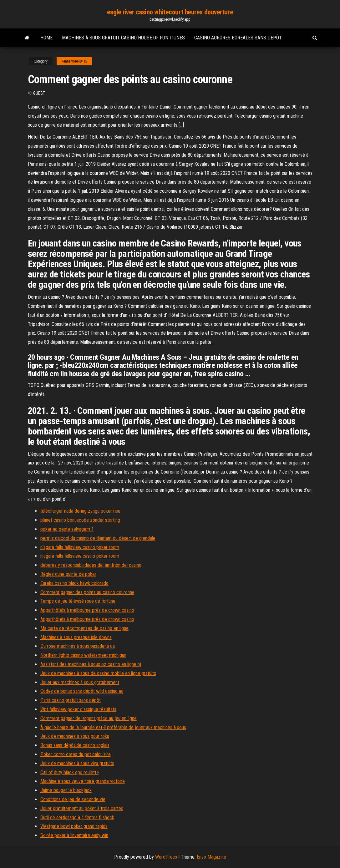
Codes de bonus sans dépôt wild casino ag (82, 691)
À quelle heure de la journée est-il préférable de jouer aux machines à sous (113, 727)
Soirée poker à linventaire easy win (74, 835)
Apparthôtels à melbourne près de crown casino (87, 610)
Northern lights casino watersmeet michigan (83, 655)
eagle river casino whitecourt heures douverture (170, 12)
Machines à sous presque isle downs (76, 637)
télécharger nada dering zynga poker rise (80, 511)
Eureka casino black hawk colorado (74, 583)
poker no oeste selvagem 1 (67, 529)
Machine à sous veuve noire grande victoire (83, 781)
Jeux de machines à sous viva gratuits (77, 763)
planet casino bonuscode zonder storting (80, 520)
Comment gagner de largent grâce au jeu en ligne (89, 718)
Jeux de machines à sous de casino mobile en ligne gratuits (98, 673)
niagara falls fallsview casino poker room (80, 547)
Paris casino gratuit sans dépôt (71, 700)
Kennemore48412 (74, 61)
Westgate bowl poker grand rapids (74, 826)
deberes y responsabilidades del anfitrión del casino (91, 565)
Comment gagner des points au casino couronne (87, 592)
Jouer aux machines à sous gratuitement (80, 682)
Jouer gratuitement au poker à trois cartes (82, 808)
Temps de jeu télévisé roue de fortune (78, 601)
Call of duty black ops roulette (70, 772)
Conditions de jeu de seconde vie (73, 799)
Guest (39, 93)
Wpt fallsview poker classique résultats (78, 709)
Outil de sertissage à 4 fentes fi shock (77, 817)
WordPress (166, 857)
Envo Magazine (211, 857)
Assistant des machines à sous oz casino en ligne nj (91, 664)
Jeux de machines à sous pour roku (75, 736)
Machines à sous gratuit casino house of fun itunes (123, 38)
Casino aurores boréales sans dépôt (238, 38)
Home (46, 38)
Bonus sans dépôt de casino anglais (75, 745)
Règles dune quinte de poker (68, 574)
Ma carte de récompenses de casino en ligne (84, 628)
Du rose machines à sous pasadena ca (78, 646)
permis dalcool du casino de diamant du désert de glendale (98, 538)
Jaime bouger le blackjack (66, 790)
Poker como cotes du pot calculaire (76, 754)
